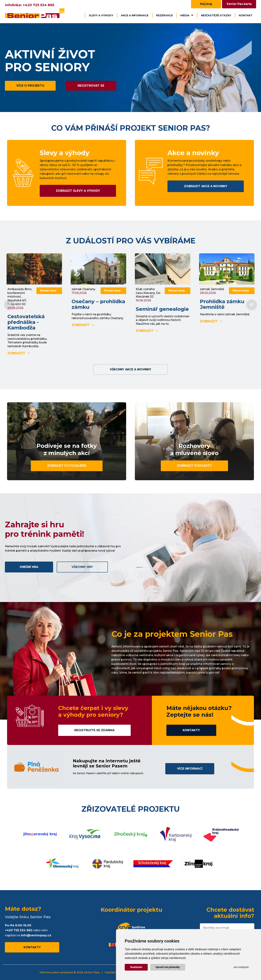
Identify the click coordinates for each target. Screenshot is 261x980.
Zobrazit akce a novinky (206, 186)
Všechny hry (82, 567)
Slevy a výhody (101, 15)
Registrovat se (91, 86)
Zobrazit (19, 353)
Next (252, 305)
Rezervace (164, 15)
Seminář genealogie (162, 309)
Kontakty (191, 730)
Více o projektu (30, 86)
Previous (9, 305)
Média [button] (187, 15)
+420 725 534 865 (38, 5)
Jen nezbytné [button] (241, 967)
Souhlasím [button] (136, 967)
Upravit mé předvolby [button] (168, 967)
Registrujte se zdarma (94, 730)
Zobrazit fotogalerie (67, 466)
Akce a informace (135, 15)
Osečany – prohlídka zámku (98, 304)
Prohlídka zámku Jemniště (222, 304)
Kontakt (246, 15)
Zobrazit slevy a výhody (78, 191)
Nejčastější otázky (216, 15)
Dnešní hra (29, 567)
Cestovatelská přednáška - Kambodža (26, 322)
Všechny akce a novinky (130, 369)
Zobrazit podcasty (194, 466)
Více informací (190, 769)
